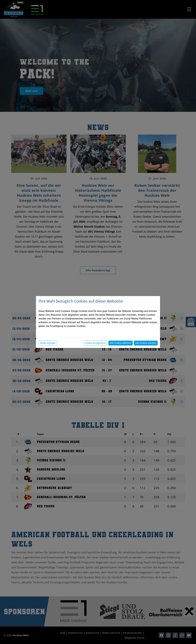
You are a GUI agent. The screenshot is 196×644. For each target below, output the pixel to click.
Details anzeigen (48, 343)
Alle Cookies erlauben (146, 343)
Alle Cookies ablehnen (120, 343)
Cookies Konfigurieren (95, 343)
